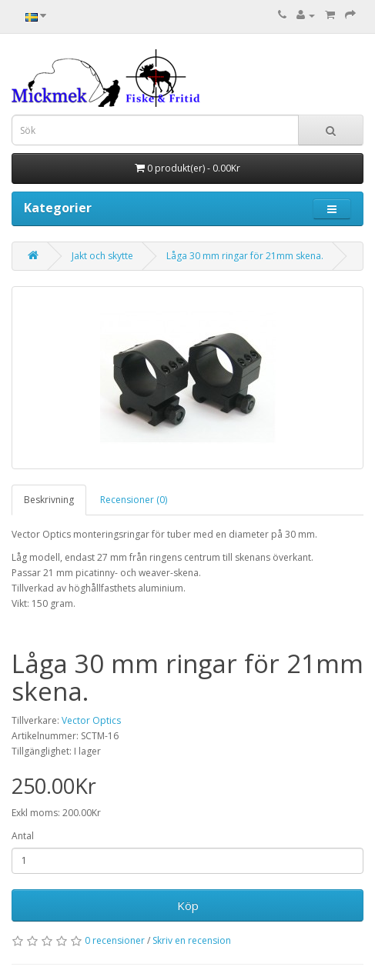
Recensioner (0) (134, 500)
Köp (188, 905)
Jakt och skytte (102, 256)
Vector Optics (91, 720)
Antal (23, 836)
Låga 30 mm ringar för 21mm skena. (245, 256)
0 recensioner (115, 940)
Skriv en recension (192, 940)
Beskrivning (49, 500)
